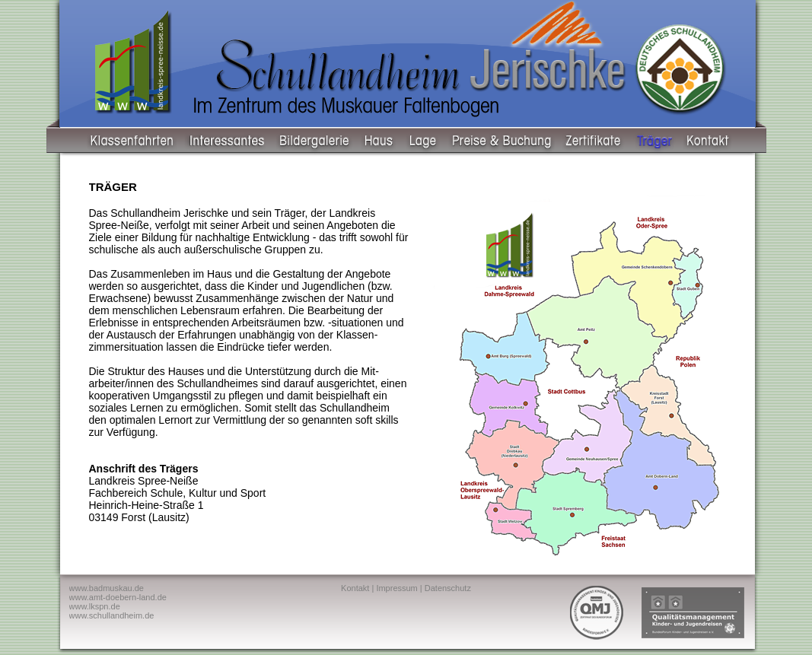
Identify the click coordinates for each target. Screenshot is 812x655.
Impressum (396, 588)
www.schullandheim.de (112, 615)
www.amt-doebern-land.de (118, 597)
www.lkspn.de (95, 606)
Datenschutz (448, 588)
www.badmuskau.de (107, 588)
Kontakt (355, 588)
